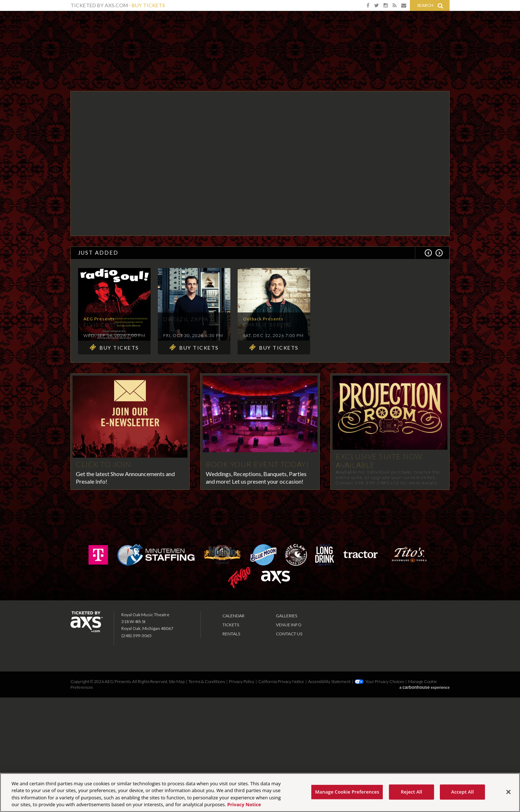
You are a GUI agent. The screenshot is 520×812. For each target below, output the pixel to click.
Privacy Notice (244, 804)
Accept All (462, 792)
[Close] (508, 792)
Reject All (411, 792)
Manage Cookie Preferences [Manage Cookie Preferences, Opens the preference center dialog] (347, 792)
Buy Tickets (148, 5)
